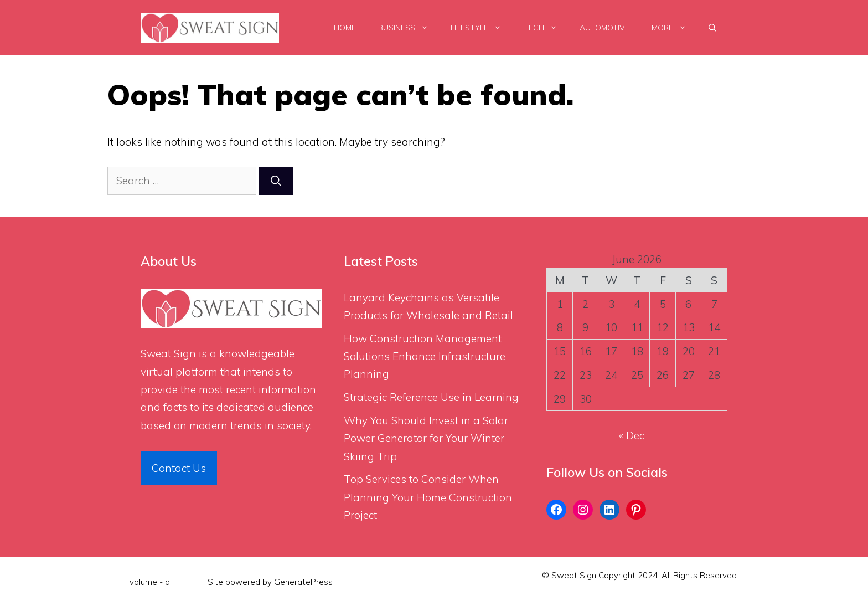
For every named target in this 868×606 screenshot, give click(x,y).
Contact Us (179, 468)
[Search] (276, 181)
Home (345, 28)
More (675, 28)
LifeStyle (482, 28)
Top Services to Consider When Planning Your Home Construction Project (428, 497)
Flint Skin (189, 582)
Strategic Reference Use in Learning (431, 397)
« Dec (632, 435)
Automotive (604, 28)
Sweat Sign (168, 353)
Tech (546, 28)
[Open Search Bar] (712, 28)
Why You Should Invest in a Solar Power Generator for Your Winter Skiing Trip (426, 438)
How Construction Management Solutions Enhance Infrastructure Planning (425, 356)
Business (409, 28)
